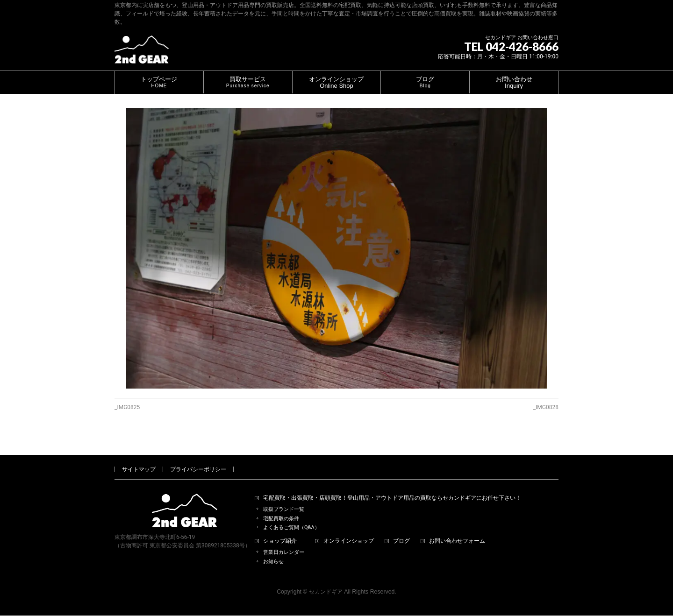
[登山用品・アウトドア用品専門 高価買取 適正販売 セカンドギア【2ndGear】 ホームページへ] (142, 53)
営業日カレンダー (284, 542)
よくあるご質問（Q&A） (291, 517)
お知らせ (273, 551)
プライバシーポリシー (198, 459)
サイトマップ (139, 459)
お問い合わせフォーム (457, 530)
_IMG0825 (127, 407)
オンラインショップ (349, 530)
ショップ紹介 (280, 530)
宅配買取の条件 (281, 508)
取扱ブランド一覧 (284, 499)
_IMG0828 (546, 407)
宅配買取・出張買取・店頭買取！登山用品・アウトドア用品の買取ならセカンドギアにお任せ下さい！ (392, 487)
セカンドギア (326, 581)
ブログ (401, 530)
